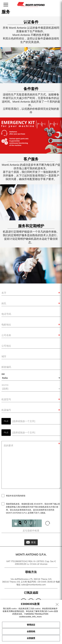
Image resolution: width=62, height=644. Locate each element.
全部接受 (31, 638)
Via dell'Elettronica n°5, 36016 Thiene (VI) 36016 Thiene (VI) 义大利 (27, 580)
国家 (3, 374)
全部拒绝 (31, 631)
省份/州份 (5, 385)
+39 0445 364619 (46, 582)
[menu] (6, 5)
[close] (57, 605)
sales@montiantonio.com (33, 585)
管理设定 (31, 625)
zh (54, 4)
